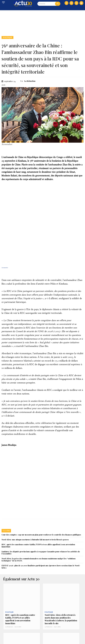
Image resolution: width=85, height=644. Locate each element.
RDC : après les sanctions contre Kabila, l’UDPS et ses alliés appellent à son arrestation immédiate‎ (38, 512)
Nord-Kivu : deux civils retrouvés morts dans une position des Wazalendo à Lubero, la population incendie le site (60, 585)
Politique (7, 37)
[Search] (58, 4)
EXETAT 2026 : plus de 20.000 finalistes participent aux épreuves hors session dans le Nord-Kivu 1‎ (41, 533)
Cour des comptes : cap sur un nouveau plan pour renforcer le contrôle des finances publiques (41, 502)
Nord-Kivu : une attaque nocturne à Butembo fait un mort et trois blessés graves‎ (35, 506)
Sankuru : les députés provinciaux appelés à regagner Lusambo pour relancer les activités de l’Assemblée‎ (41, 519)
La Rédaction (30, 81)
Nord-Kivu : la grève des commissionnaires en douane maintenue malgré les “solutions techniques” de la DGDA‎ (39, 526)
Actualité (48, 626)
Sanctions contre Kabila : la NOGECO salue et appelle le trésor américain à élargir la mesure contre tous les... (21, 632)
